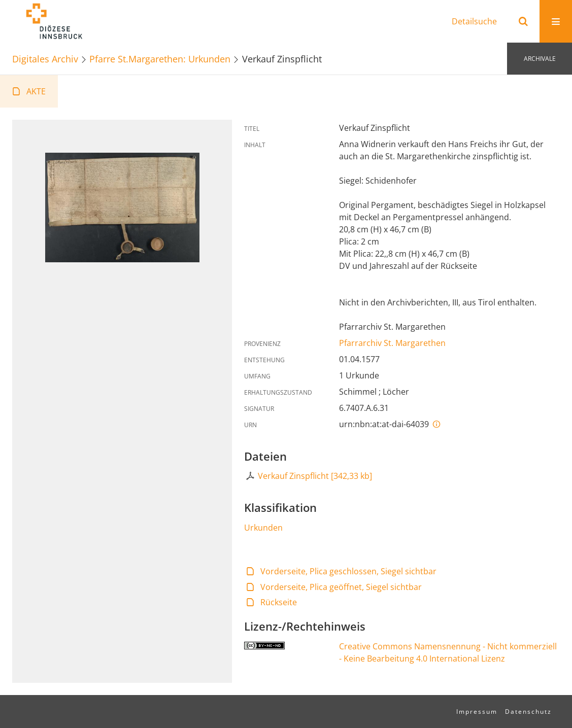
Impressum (477, 712)
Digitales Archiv (45, 59)
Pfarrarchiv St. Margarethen (392, 343)
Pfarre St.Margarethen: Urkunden (160, 59)
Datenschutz (528, 712)
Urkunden (263, 528)
